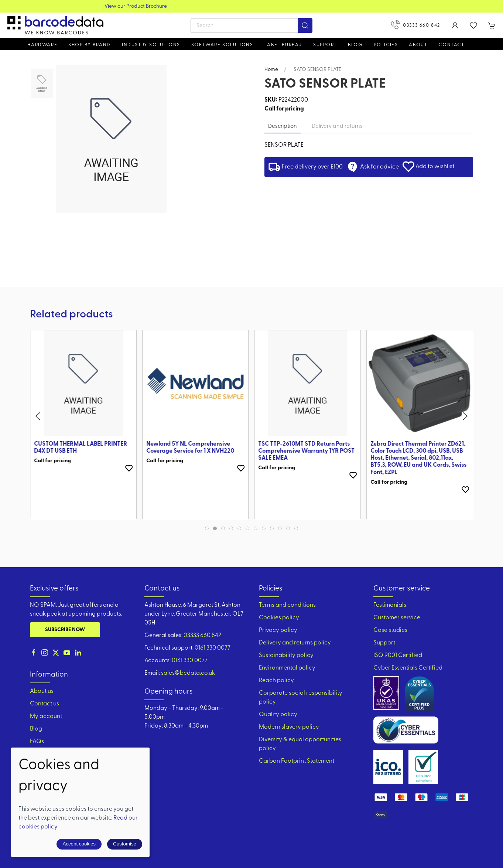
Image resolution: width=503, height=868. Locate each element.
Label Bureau (283, 45)
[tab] (207, 528)
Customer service (397, 618)
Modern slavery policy (289, 727)
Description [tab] (283, 127)
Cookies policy (279, 618)
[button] (473, 25)
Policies (386, 45)
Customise (125, 844)
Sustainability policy (286, 656)
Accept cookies (79, 844)
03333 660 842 (415, 25)
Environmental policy (287, 668)
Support (384, 643)
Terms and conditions (287, 605)
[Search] (251, 25)
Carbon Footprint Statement (297, 761)
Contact (451, 45)
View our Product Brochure (252, 6)
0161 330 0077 (213, 648)
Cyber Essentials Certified (408, 668)
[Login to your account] (455, 25)
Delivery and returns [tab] (337, 127)
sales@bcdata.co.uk (188, 673)
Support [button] (325, 45)
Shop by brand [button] (90, 45)
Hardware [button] (42, 45)
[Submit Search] (305, 25)
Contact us (45, 704)
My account (46, 716)
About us (42, 691)
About (418, 45)
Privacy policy (278, 630)
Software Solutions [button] (222, 45)
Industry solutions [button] (151, 45)
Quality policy (278, 715)
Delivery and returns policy (295, 643)
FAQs (37, 742)
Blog (355, 45)
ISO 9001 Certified (398, 656)
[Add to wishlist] (129, 468)
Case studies (390, 630)
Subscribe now (65, 630)
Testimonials (390, 605)
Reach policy (276, 681)
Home (271, 70)
